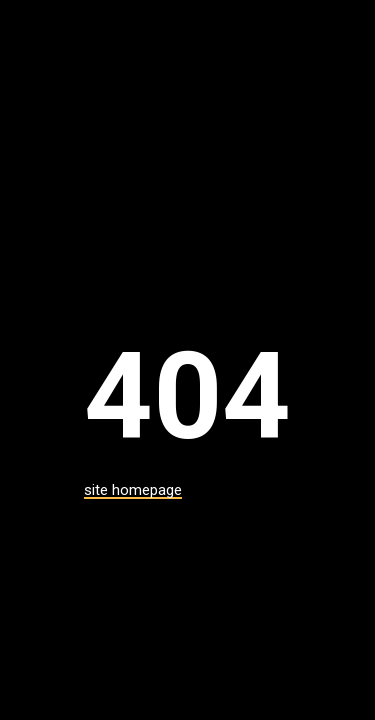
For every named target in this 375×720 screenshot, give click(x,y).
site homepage (133, 490)
